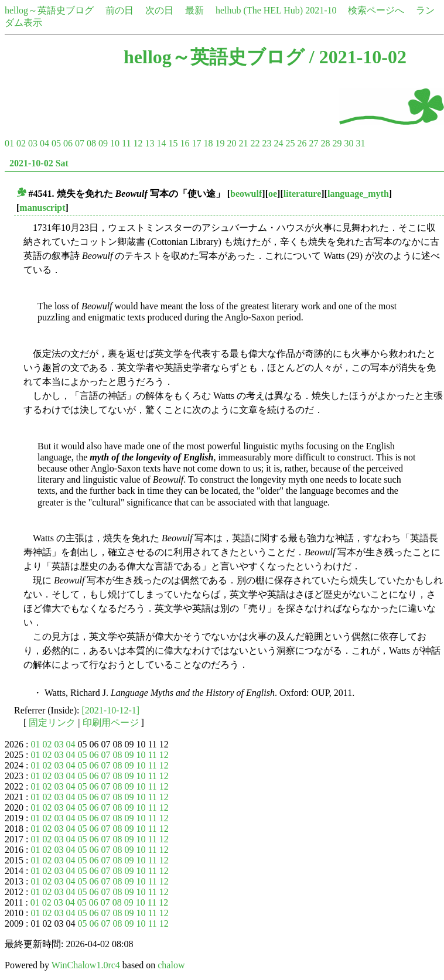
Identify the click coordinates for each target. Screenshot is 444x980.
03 (33, 143)
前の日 (119, 10)
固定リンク (52, 723)
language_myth (358, 194)
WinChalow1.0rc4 (86, 965)
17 (196, 143)
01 (9, 143)
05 (56, 143)
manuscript (42, 208)
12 (138, 143)
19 (220, 143)
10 (115, 143)
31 (360, 143)
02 (21, 143)
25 (290, 143)
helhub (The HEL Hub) (259, 10)
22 (255, 143)
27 (313, 143)
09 (103, 143)
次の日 (159, 10)
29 (337, 143)
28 (325, 143)
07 (80, 143)
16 (185, 143)
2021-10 (321, 10)
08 (91, 143)
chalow (171, 965)
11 (126, 143)
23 (267, 143)
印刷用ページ (111, 723)
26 (302, 143)
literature (303, 194)
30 (349, 143)
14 (161, 143)
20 (231, 143)
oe (273, 194)
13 (149, 143)
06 (68, 143)
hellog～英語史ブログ (49, 10)
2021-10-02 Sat (39, 163)
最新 (194, 10)
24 (278, 143)
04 (45, 143)
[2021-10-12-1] (111, 710)
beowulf (246, 194)
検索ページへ (376, 10)
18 (208, 143)
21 (243, 143)
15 (173, 143)
